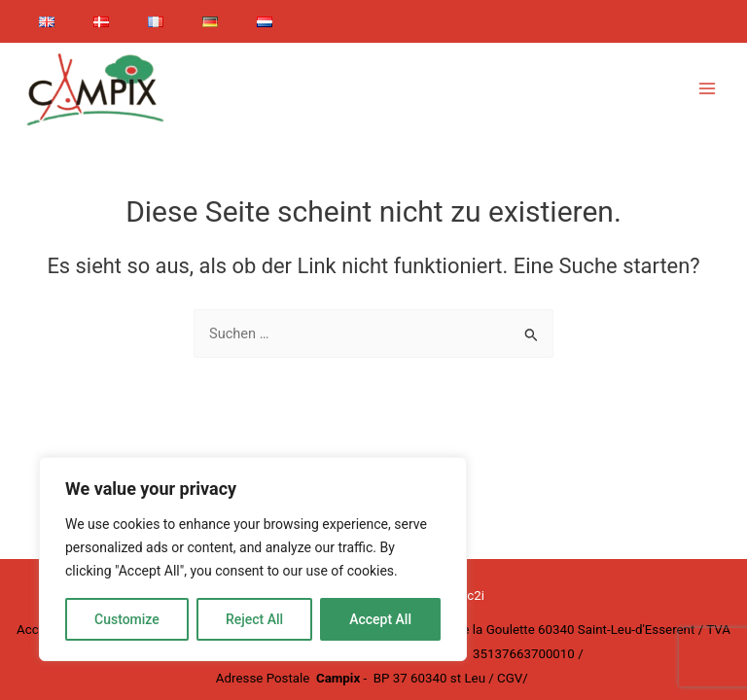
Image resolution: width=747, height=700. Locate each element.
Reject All (254, 619)
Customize (127, 619)
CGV (510, 678)
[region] (253, 559)
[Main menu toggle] (707, 88)
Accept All (380, 619)
